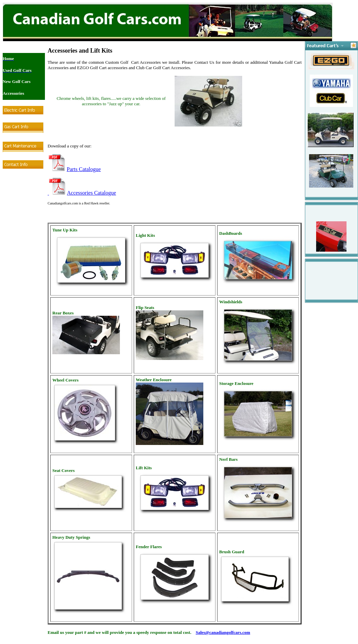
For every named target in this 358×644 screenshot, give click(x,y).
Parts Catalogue (84, 169)
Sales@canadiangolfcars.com (223, 632)
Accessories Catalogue (91, 193)
